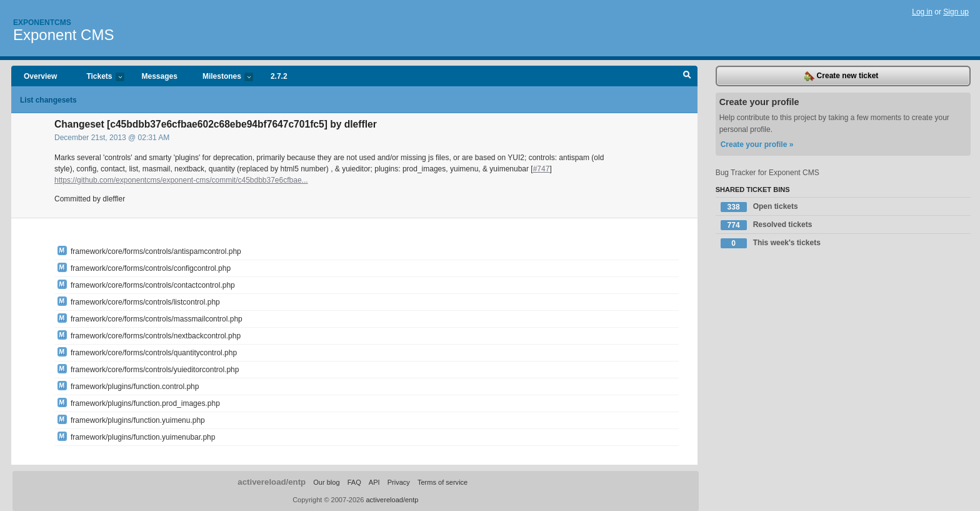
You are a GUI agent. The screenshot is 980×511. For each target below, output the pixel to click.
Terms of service (442, 482)
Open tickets (759, 207)
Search (687, 76)
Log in (922, 12)
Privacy (399, 482)
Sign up (956, 12)
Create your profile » (757, 144)
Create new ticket (841, 76)
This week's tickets (771, 243)
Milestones (222, 77)
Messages (160, 76)
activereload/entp (272, 482)
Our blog (326, 482)
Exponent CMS (63, 35)
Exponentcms (42, 23)
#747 (542, 169)
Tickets (99, 77)
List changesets (48, 100)
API (374, 482)
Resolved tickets (767, 225)
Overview (40, 76)
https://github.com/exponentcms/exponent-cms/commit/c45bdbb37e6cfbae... (181, 180)
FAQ (354, 482)
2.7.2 (279, 76)
